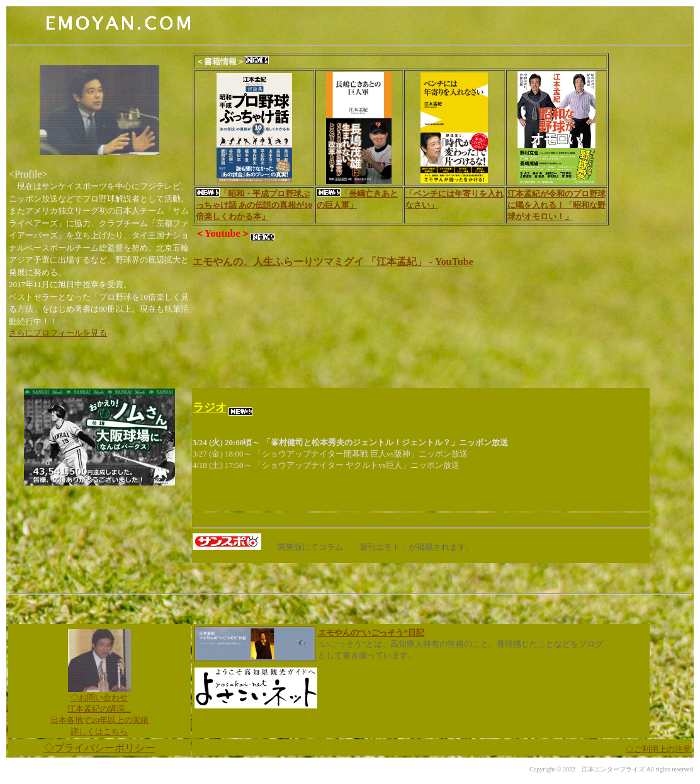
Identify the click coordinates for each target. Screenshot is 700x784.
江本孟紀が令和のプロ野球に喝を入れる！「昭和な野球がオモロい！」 (556, 205)
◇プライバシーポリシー (99, 748)
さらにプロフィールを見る (58, 333)
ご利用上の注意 (658, 749)
